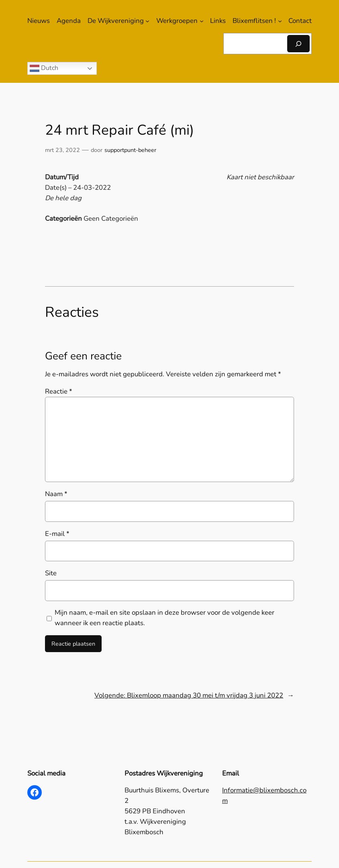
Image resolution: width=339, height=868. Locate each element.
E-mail (57, 534)
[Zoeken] (298, 44)
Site (51, 573)
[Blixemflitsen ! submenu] (280, 21)
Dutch (44, 68)
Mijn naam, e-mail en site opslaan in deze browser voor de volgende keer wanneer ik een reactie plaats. (164, 618)
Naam (56, 494)
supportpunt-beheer (130, 150)
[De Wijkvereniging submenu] (147, 21)
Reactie (59, 391)
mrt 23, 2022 (62, 150)
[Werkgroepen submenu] (202, 21)
